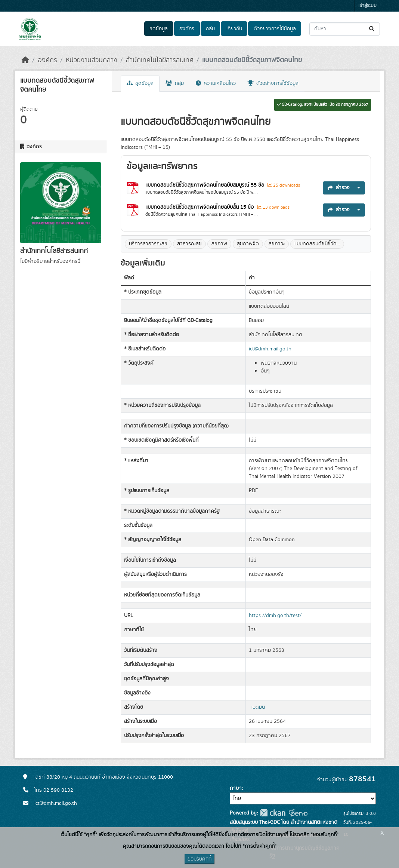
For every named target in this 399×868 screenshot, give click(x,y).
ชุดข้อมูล (159, 29)
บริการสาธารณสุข (148, 244)
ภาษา (236, 788)
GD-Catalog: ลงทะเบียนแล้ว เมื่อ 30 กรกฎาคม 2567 (323, 105)
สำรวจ (339, 188)
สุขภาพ (219, 244)
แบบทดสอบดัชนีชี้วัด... (317, 244)
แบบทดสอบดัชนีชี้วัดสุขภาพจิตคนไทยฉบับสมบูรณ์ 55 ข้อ (205, 185)
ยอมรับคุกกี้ (199, 859)
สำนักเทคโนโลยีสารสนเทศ (160, 60)
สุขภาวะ (277, 244)
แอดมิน (258, 707)
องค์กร (187, 29)
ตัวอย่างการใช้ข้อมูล (275, 29)
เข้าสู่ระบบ (367, 6)
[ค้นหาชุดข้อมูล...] (345, 29)
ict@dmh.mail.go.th (270, 349)
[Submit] (372, 29)
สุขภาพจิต (248, 244)
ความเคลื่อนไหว (216, 83)
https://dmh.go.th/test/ (275, 616)
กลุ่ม (210, 29)
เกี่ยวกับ (234, 29)
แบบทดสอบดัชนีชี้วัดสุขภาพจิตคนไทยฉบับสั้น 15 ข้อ (200, 207)
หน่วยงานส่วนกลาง (92, 60)
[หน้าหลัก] (25, 60)
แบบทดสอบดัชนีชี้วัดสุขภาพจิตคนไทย (252, 60)
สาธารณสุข (189, 244)
